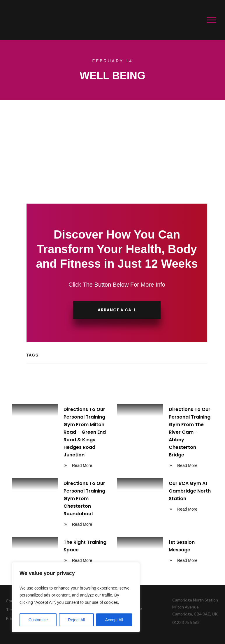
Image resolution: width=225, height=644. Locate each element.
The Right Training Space (60, 552)
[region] (76, 597)
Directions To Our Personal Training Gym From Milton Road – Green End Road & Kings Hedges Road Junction (60, 438)
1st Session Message (165, 552)
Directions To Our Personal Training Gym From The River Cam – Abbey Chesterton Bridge (165, 438)
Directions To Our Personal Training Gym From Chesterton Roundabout (60, 505)
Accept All (114, 620)
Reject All (76, 620)
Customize (38, 620)
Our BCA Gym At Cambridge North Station (165, 505)
